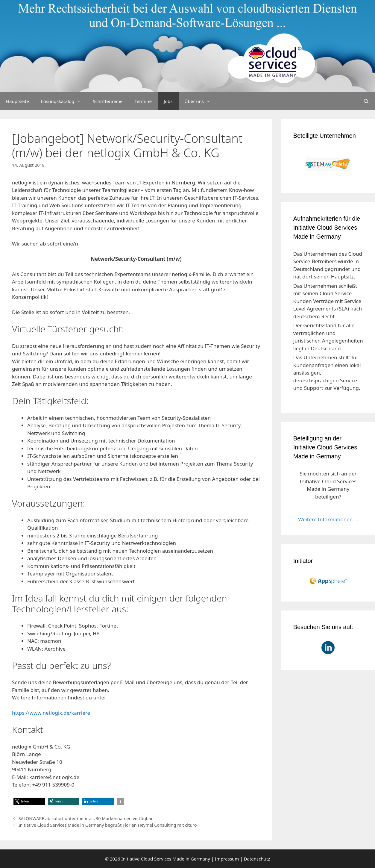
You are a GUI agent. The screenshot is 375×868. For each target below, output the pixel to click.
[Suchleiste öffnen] (366, 101)
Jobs (168, 101)
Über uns (201, 101)
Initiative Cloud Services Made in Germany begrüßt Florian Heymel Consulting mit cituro (108, 825)
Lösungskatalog (64, 101)
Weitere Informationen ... (328, 519)
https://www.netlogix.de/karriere (51, 713)
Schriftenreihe (108, 101)
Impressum (227, 859)
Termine (143, 101)
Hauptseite (18, 101)
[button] (29, 801)
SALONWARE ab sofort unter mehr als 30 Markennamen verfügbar (86, 818)
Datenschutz (257, 859)
